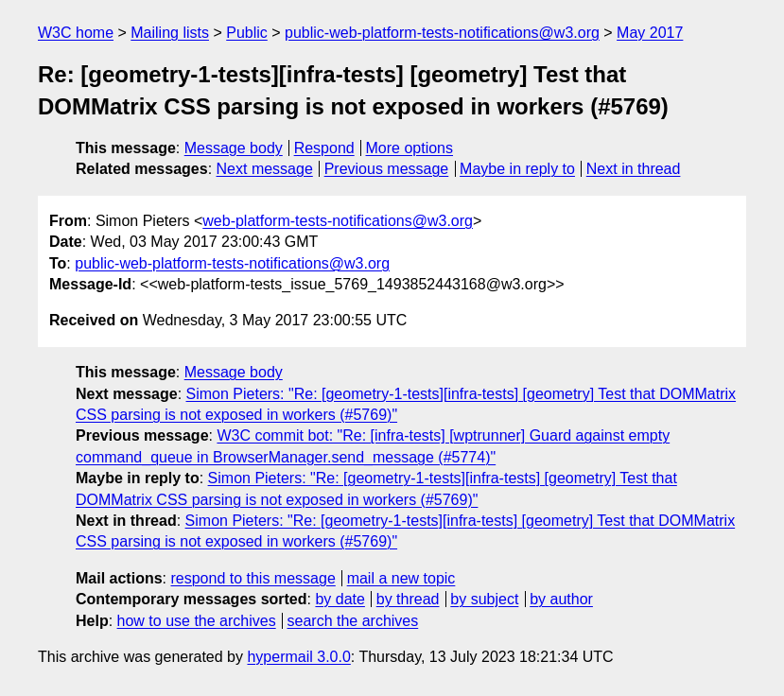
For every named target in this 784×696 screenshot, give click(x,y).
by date (340, 599)
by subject (484, 599)
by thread (408, 599)
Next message (265, 169)
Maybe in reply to (517, 169)
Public (247, 33)
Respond (324, 148)
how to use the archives (197, 621)
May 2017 (650, 33)
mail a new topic (401, 578)
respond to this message (253, 578)
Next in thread (634, 169)
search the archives (353, 621)
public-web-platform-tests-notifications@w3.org (442, 33)
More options (410, 148)
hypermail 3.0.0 (298, 657)
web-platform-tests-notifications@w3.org (338, 221)
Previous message (387, 169)
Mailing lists (170, 33)
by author (561, 599)
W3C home (76, 33)
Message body (234, 148)
